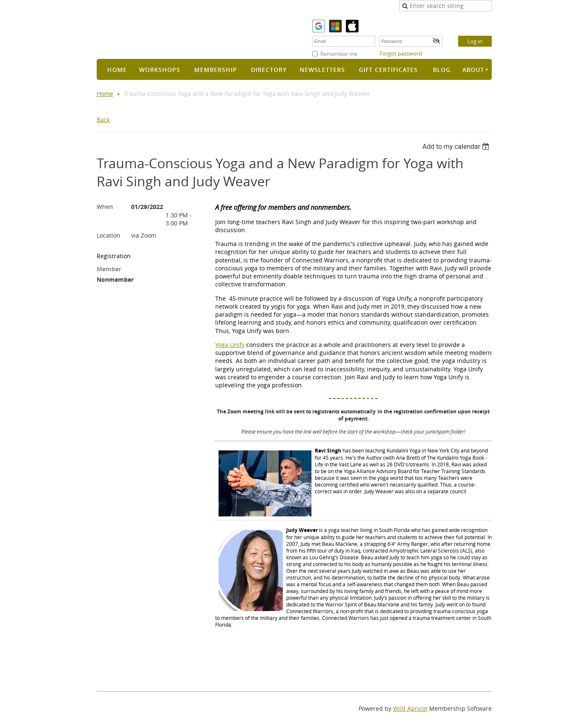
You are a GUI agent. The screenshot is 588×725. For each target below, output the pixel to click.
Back (103, 120)
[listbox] (457, 147)
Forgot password (401, 53)
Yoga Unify (230, 345)
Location (108, 235)
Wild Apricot (410, 708)
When (105, 207)
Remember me (339, 54)
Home (105, 94)
